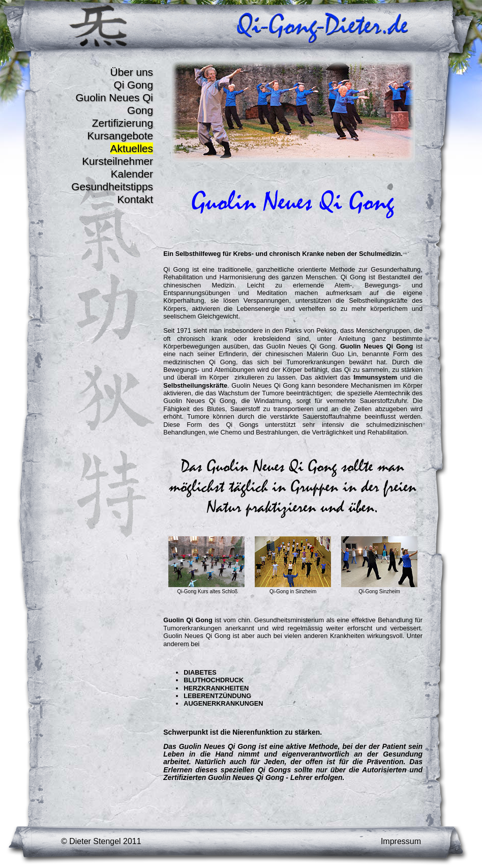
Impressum (401, 841)
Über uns (132, 72)
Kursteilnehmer (117, 161)
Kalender (132, 174)
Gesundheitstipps (112, 186)
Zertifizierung (123, 123)
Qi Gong (133, 85)
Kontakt (135, 199)
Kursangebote (120, 136)
